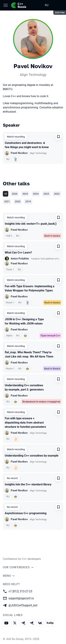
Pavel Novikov (19, 153)
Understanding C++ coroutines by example (32, 456)
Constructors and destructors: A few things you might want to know (27, 145)
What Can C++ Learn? (18, 253)
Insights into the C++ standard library (28, 484)
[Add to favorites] (58, 137)
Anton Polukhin (20, 259)
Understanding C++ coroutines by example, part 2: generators (24, 387)
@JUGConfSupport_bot (23, 605)
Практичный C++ (50, 336)
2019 (28, 201)
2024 (36, 194)
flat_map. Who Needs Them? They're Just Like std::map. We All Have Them (29, 354)
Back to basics (52, 236)
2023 (46, 194)
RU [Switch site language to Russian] (47, 5)
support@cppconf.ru (21, 598)
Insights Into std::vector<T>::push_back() (31, 224)
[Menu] (6, 5)
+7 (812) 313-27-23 (20, 591)
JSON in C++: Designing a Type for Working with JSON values (24, 321)
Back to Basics (52, 369)
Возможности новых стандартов (41, 402)
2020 (18, 201)
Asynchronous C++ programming (26, 513)
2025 (25, 194)
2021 (7, 201)
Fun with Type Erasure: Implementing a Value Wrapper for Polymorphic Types (30, 288)
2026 (15, 194)
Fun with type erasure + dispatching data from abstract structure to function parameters (25, 423)
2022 (57, 194)
